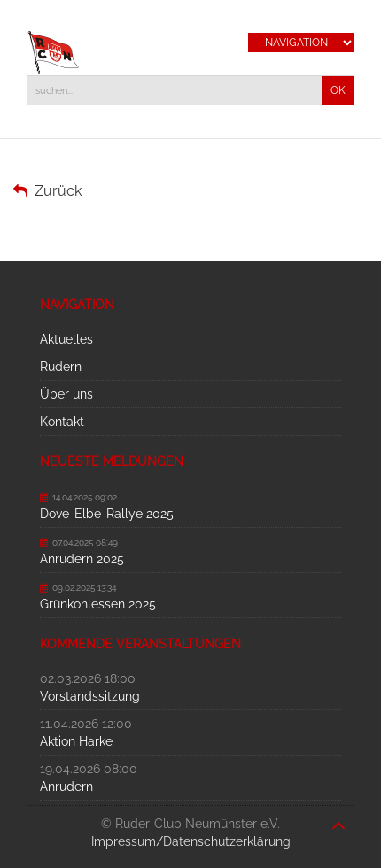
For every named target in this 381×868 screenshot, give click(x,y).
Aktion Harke (76, 741)
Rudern (61, 367)
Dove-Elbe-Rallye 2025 (107, 514)
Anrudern (66, 787)
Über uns (66, 394)
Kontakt (62, 422)
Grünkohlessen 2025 (98, 604)
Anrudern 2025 (82, 559)
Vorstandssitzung (90, 696)
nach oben (338, 817)
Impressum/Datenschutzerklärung (191, 841)
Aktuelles (66, 339)
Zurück (47, 191)
